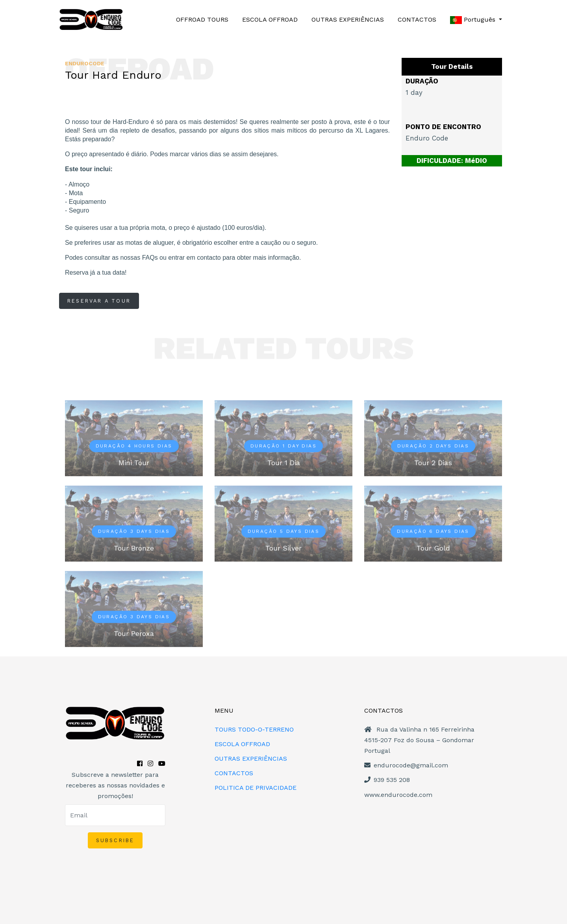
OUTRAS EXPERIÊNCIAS (348, 19)
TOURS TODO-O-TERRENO (254, 729)
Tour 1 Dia (284, 463)
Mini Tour (134, 463)
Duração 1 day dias (283, 446)
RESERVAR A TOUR (99, 301)
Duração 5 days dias (284, 531)
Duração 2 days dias (433, 446)
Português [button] (474, 20)
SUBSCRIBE (115, 840)
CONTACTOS (417, 19)
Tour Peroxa (134, 633)
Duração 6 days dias (433, 531)
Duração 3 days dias (134, 531)
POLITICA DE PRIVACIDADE (256, 788)
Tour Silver (283, 548)
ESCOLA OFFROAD (270, 19)
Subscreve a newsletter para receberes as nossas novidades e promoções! (115, 785)
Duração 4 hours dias (134, 446)
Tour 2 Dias (433, 463)
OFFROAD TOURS (202, 19)
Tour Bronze (134, 548)
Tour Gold (433, 548)
